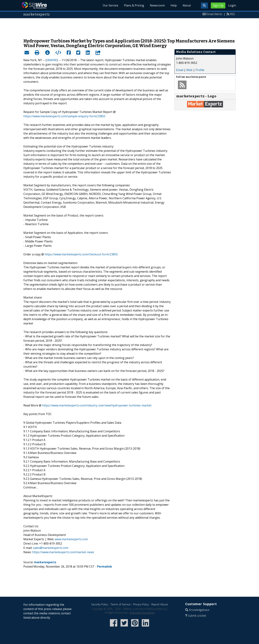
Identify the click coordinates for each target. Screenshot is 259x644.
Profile (200, 70)
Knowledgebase (199, 610)
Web (189, 70)
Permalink (105, 566)
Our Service (110, 5)
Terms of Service (121, 604)
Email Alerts (214, 14)
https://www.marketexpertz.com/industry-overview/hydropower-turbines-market (97, 405)
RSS (232, 14)
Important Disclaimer (142, 613)
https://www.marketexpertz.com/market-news (63, 552)
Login (232, 5)
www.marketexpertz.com (71, 539)
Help (174, 5)
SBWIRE (52, 60)
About (187, 5)
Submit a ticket (197, 616)
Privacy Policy (141, 604)
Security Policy (100, 604)
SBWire (34, 5)
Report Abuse (160, 604)
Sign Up (218, 5)
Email (180, 70)
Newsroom (157, 5)
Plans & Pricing (134, 5)
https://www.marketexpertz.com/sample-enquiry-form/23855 (64, 116)
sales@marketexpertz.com (51, 548)
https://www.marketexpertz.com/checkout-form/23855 (81, 254)
